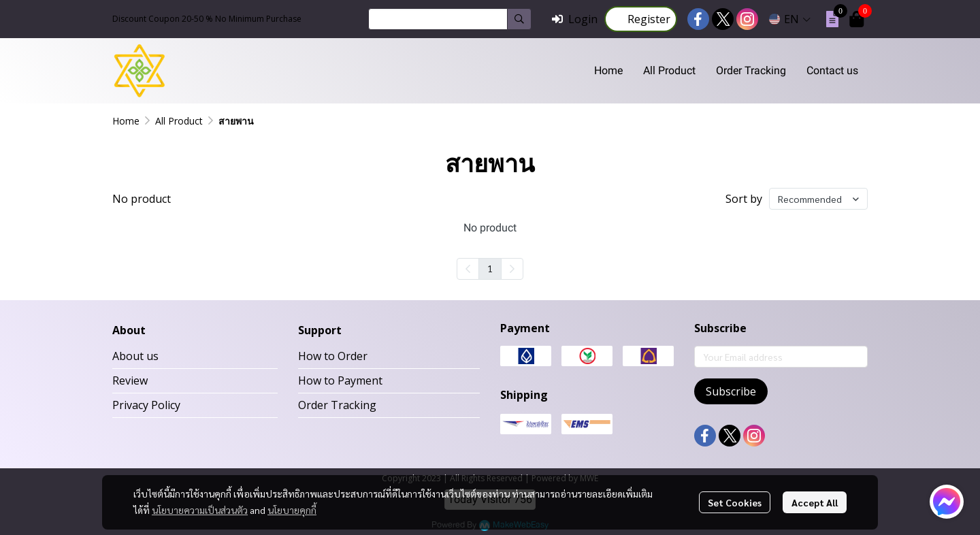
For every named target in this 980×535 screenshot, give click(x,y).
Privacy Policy (146, 405)
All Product (179, 121)
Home (126, 121)
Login (575, 19)
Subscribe (731, 391)
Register (641, 19)
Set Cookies (735, 502)
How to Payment (340, 380)
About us (135, 356)
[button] (450, 19)
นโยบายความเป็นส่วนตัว (200, 510)
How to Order (333, 356)
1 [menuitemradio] (490, 268)
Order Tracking (337, 405)
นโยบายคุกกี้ (292, 510)
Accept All (815, 502)
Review (130, 380)
